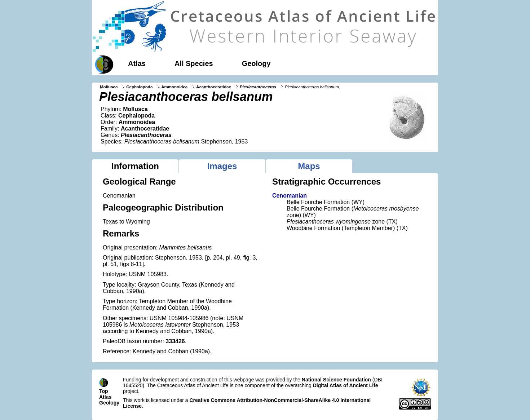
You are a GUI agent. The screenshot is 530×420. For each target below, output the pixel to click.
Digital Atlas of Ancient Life (346, 385)
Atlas (137, 63)
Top (104, 391)
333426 (175, 341)
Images (222, 166)
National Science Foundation (336, 380)
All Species (194, 63)
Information (135, 166)
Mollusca (109, 87)
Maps (309, 166)
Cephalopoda (139, 87)
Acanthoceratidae (214, 87)
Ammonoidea (174, 87)
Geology (256, 63)
